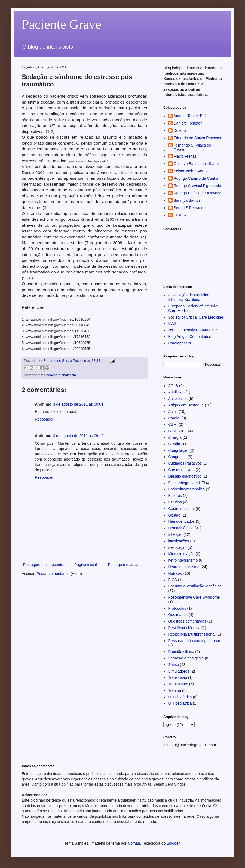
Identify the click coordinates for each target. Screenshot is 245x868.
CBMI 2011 (178, 431)
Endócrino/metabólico (187, 489)
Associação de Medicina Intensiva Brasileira (189, 297)
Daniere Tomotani (189, 123)
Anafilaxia (177, 392)
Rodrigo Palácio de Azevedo (198, 193)
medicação (177, 547)
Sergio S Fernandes (191, 208)
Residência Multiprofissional (192, 634)
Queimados (178, 615)
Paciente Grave (62, 24)
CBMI (173, 424)
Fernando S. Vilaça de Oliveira (192, 147)
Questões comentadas (187, 621)
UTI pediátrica (180, 703)
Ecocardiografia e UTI (187, 483)
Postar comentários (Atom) (59, 574)
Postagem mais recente (43, 565)
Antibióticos (178, 399)
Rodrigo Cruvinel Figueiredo (197, 186)
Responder (44, 419)
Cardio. (174, 418)
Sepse (174, 665)
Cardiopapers (180, 343)
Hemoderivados (182, 521)
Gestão (174, 515)
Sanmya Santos (187, 200)
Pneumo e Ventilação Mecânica (195, 586)
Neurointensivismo (184, 567)
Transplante (178, 684)
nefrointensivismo (183, 560)
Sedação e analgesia (60, 375)
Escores (175, 496)
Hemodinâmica (181, 528)
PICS (173, 580)
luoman (134, 843)
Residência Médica (184, 628)
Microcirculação (181, 554)
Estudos (175, 502)
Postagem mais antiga (127, 565)
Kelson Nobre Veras (191, 171)
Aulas (173, 412)
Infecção (175, 534)
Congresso (177, 457)
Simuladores (179, 671)
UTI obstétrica (180, 697)
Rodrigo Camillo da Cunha (196, 178)
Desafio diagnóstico (185, 476)
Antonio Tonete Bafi (190, 116)
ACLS (173, 386)
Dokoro (180, 130)
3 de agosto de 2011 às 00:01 (78, 404)
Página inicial (86, 565)
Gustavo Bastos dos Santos (197, 164)
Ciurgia (174, 444)
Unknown (182, 215)
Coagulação (178, 450)
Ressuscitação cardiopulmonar (194, 641)
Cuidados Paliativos (185, 463)
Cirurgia (175, 437)
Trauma (175, 690)
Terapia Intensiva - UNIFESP (193, 330)
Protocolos (177, 608)
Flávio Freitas (185, 156)
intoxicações (179, 541)
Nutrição (175, 573)
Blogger (173, 843)
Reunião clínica (181, 652)
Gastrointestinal (181, 509)
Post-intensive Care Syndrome (194, 597)
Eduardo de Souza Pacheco (197, 138)
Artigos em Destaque (186, 405)
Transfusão (178, 677)
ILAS (172, 323)
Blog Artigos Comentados (190, 337)
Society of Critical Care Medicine (196, 317)
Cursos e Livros (181, 470)
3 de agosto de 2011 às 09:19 (78, 436)
